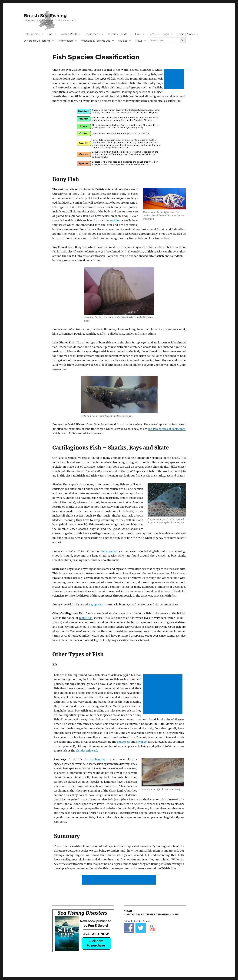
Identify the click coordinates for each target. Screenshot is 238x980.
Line (138, 34)
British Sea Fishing (45, 16)
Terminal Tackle (117, 34)
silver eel (142, 742)
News (139, 41)
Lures (152, 34)
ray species (96, 604)
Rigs (166, 34)
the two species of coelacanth (167, 429)
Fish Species (32, 34)
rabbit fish (86, 618)
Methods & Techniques (96, 41)
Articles (123, 41)
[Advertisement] (175, 79)
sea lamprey (97, 759)
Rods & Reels (69, 34)
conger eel (124, 742)
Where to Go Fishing (37, 41)
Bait (50, 34)
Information (65, 41)
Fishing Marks (186, 34)
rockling (115, 220)
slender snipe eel (87, 751)
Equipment (92, 34)
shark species (109, 551)
